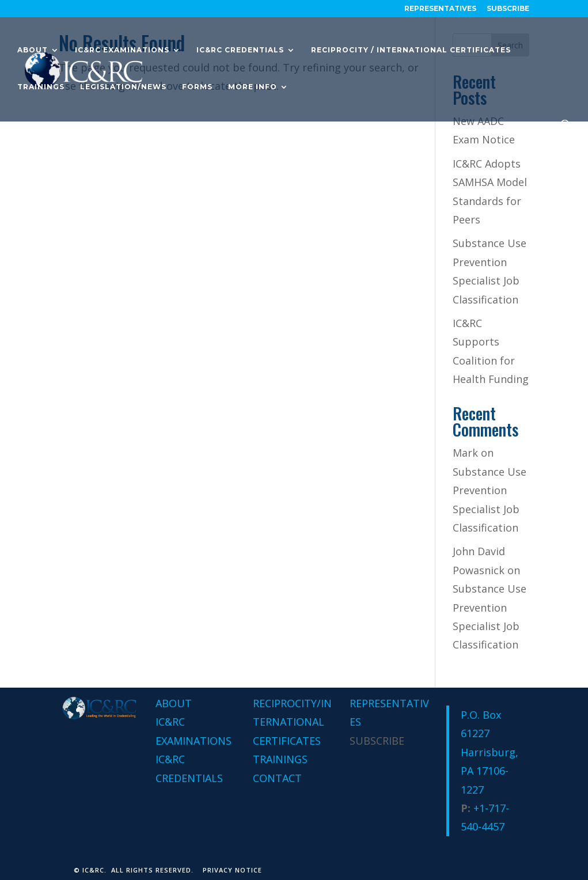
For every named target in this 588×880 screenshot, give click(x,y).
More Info (253, 87)
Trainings (41, 87)
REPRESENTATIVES (440, 9)
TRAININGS (280, 759)
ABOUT (174, 703)
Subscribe (508, 9)
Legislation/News (123, 87)
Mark (465, 453)
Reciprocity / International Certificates (411, 50)
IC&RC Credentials (240, 50)
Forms (197, 87)
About (33, 50)
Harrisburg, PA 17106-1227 (490, 771)
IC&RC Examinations (122, 50)
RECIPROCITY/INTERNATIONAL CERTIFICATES (292, 722)
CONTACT (277, 778)
